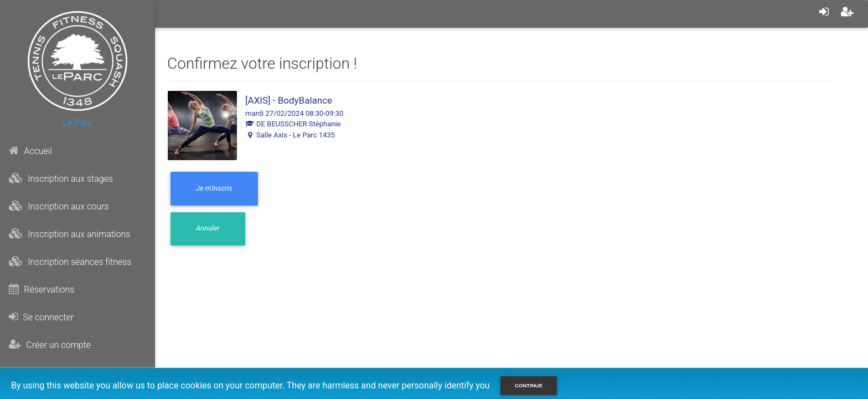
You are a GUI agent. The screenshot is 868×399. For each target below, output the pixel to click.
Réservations (42, 289)
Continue (529, 385)
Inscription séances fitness (70, 262)
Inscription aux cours (59, 206)
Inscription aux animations (69, 234)
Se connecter (41, 317)
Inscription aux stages (61, 178)
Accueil (30, 151)
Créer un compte (50, 345)
